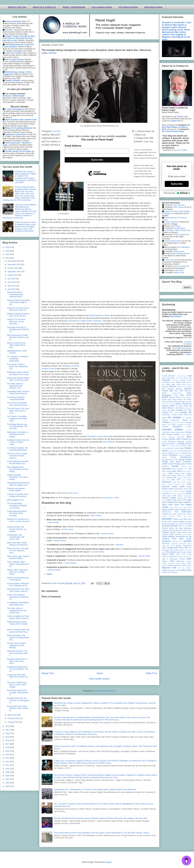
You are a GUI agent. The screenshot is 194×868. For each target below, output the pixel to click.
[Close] (133, 131)
